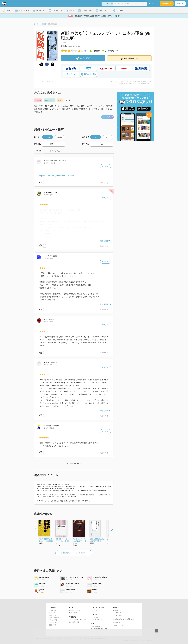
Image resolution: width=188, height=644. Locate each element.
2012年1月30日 (49, 258)
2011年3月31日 (49, 365)
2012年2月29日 (49, 195)
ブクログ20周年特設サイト (99, 629)
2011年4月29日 (49, 322)
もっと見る (108, 117)
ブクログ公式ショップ (98, 620)
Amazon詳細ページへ (129, 58)
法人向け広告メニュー (120, 615)
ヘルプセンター (118, 613)
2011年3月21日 (49, 428)
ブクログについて (96, 610)
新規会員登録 (167, 3)
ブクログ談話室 (54, 618)
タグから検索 (73, 613)
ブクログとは (153, 3)
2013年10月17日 (49, 163)
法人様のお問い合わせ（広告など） (124, 619)
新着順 (60, 137)
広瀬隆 (63, 43)
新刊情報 (52, 613)
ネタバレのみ (55, 151)
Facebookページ (118, 625)
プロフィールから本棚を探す (78, 620)
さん (53, 161)
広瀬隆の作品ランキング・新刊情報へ (74, 553)
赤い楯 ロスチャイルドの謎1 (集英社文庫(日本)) (80, 541)
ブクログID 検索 (74, 622)
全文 (108, 137)
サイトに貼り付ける (47, 81)
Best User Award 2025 (98, 626)
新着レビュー (53, 615)
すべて (39, 151)
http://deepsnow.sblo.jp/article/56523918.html (57, 176)
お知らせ (116, 610)
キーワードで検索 (74, 610)
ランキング (53, 610)
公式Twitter (116, 623)
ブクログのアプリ (96, 617)
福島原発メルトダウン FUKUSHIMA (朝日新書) (63, 541)
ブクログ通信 (53, 622)
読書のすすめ (53, 625)
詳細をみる (104, 183)
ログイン (180, 3)
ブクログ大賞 (53, 620)
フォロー (105, 166)
